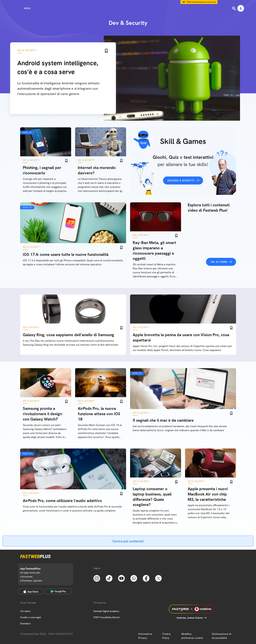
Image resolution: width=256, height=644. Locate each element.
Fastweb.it (25, 623)
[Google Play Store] (58, 591)
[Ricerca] (234, 8)
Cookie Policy (166, 636)
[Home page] (128, 8)
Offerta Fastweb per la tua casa (201, 2)
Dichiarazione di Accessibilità (222, 636)
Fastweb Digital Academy (106, 611)
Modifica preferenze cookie (192, 636)
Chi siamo (25, 611)
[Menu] (21, 8)
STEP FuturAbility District (107, 617)
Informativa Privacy (145, 636)
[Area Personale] (241, 9)
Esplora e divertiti (181, 180)
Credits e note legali (31, 617)
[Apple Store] (31, 591)
